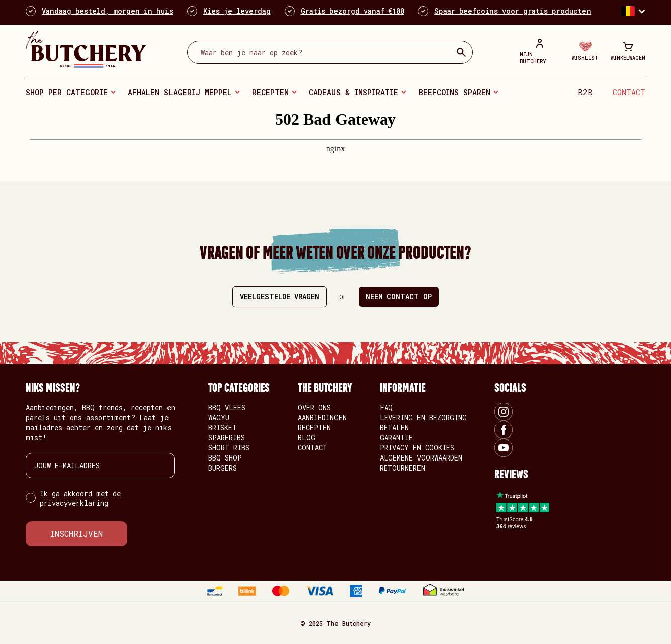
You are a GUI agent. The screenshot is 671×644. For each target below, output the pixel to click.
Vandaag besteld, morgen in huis (107, 11)
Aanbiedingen (322, 418)
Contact (629, 92)
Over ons (314, 407)
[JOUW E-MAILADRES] (100, 466)
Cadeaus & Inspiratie (354, 92)
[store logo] (86, 49)
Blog (307, 438)
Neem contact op (399, 296)
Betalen (394, 428)
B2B (585, 92)
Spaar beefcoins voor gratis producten (513, 11)
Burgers (223, 468)
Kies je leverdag (237, 11)
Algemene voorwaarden (421, 458)
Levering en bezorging (423, 418)
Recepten (270, 92)
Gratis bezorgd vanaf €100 (353, 11)
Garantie (396, 438)
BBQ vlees (227, 407)
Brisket (223, 428)
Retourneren (402, 468)
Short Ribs (229, 448)
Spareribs (227, 438)
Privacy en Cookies (417, 448)
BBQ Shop (225, 458)
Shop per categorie (67, 92)
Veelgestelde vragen (280, 296)
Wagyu (219, 418)
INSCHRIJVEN (76, 534)
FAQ (386, 407)
